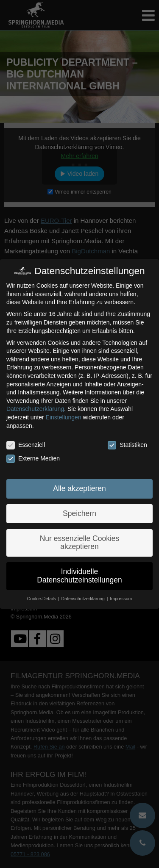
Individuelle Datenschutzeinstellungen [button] (79, 576)
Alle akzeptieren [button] (79, 488)
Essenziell (26, 445)
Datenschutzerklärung (35, 409)
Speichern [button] (79, 513)
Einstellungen (64, 417)
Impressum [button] (121, 599)
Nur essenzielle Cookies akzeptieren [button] (80, 543)
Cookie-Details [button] (42, 599)
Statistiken (127, 445)
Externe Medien (33, 459)
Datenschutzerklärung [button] (84, 599)
